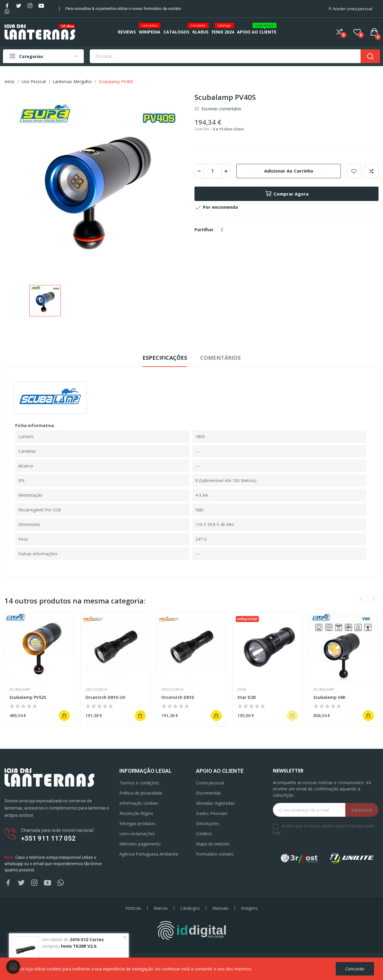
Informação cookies (139, 803)
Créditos (204, 834)
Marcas (161, 908)
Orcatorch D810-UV (105, 697)
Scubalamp (20, 690)
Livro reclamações (137, 834)
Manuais (220, 908)
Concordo (355, 969)
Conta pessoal (210, 783)
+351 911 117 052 (48, 838)
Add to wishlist (354, 171)
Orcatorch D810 (178, 697)
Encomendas (209, 793)
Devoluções (208, 823)
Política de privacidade (141, 793)
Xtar (242, 690)
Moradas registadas (215, 803)
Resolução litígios (136, 813)
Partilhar (222, 230)
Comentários (220, 358)
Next (373, 599)
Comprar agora (287, 194)
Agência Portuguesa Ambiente (149, 854)
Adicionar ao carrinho (289, 171)
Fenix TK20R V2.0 (78, 947)
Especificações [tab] (165, 358)
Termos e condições (139, 783)
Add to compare (371, 171)
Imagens (249, 908)
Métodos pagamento (140, 844)
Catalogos (190, 908)
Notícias (133, 908)
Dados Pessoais (212, 813)
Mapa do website (213, 844)
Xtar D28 (246, 697)
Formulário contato (215, 854)
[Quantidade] (212, 171)
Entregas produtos (137, 823)
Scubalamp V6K (329, 697)
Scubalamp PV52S (28, 697)
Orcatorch (96, 690)
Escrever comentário (221, 109)
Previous (361, 599)
